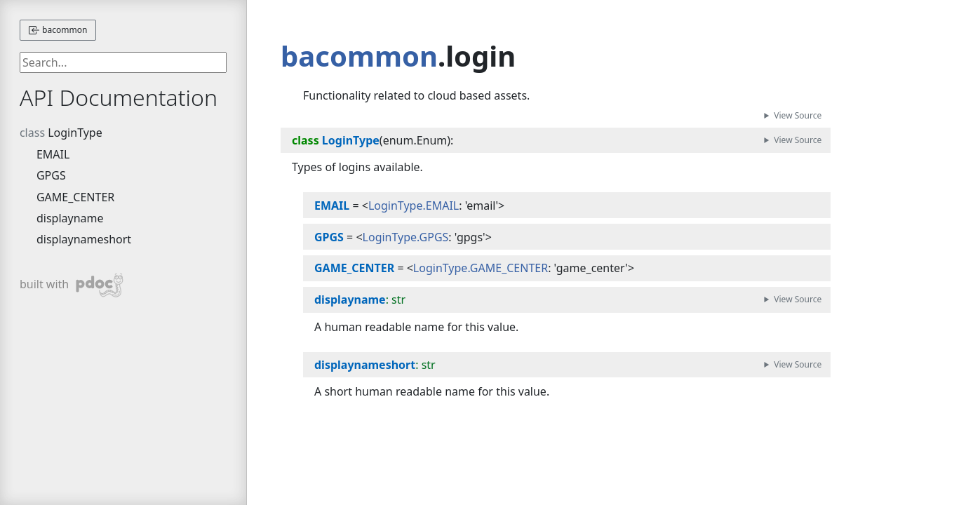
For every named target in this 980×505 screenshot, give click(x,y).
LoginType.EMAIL (414, 206)
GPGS (51, 175)
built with (72, 285)
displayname (70, 218)
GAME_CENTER (75, 197)
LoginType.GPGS (406, 237)
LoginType (75, 133)
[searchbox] (123, 62)
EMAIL (53, 154)
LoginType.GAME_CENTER (481, 268)
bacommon (58, 30)
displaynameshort (84, 239)
